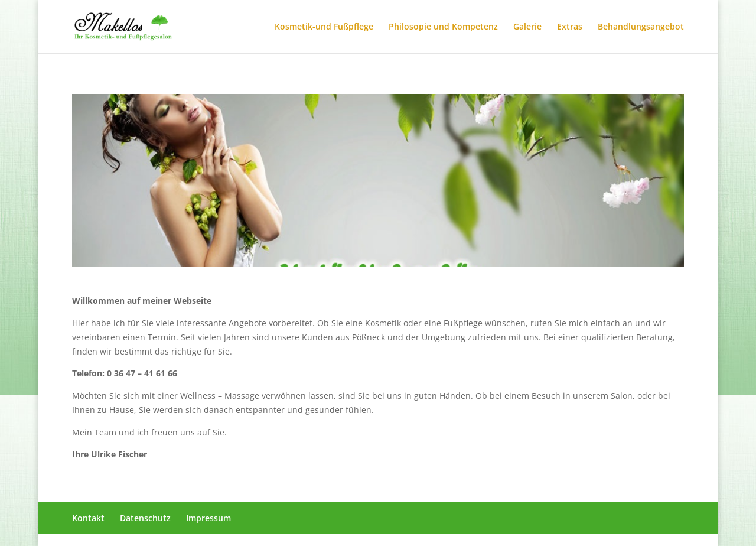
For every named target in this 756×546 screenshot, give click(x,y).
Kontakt (88, 518)
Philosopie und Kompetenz (443, 27)
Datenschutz (145, 518)
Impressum (208, 518)
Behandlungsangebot (641, 27)
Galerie (527, 27)
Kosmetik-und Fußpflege (324, 27)
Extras (570, 27)
